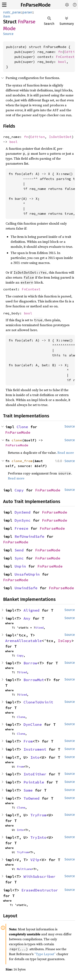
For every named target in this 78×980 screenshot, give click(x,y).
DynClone (33, 724)
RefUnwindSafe (29, 536)
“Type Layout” (45, 954)
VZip (35, 860)
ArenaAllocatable (24, 641)
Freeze (21, 528)
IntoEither (35, 774)
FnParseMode (36, 5)
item (7, 16)
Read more (66, 453)
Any (27, 618)
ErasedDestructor (40, 890)
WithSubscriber (40, 876)
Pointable (34, 782)
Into (35, 757)
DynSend (23, 512)
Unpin (20, 566)
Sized (39, 628)
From (28, 741)
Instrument (35, 749)
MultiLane (24, 869)
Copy (19, 490)
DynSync (23, 520)
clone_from (22, 461)
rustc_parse (12, 12)
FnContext (65, 57)
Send (19, 550)
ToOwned (32, 798)
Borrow (30, 663)
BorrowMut (34, 680)
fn (60, 52)
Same (28, 790)
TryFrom (38, 815)
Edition (37, 137)
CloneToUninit (38, 702)
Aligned (32, 610)
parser (27, 12)
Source (8, 34)
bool (62, 62)
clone (17, 440)
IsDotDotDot (60, 137)
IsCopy (65, 641)
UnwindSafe (26, 588)
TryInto (38, 837)
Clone (22, 427)
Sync (19, 558)
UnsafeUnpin (27, 574)
